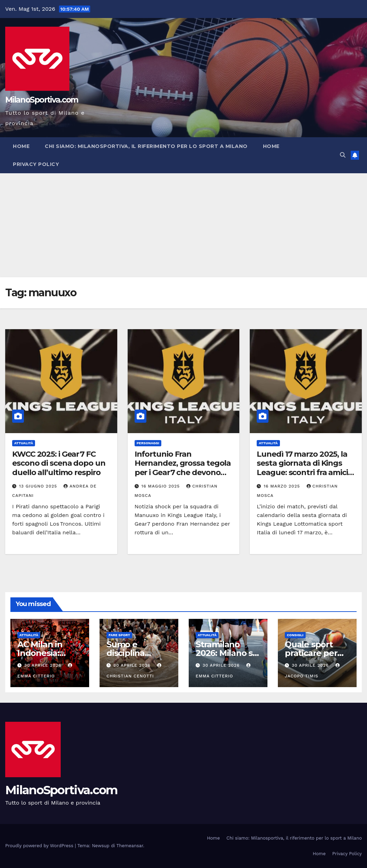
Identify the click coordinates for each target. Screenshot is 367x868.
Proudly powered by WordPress (40, 846)
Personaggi (148, 443)
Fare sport (119, 635)
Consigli (295, 635)
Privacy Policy (36, 164)
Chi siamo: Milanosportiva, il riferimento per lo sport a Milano (146, 146)
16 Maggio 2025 (162, 486)
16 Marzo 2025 (283, 486)
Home (21, 146)
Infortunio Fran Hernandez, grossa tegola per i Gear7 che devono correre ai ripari (183, 468)
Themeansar (130, 846)
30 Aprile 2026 (44, 665)
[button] (343, 155)
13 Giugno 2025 (39, 486)
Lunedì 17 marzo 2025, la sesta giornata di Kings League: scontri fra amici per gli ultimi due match (302, 468)
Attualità (24, 443)
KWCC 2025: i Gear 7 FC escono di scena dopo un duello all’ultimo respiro (59, 463)
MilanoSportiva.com (42, 100)
